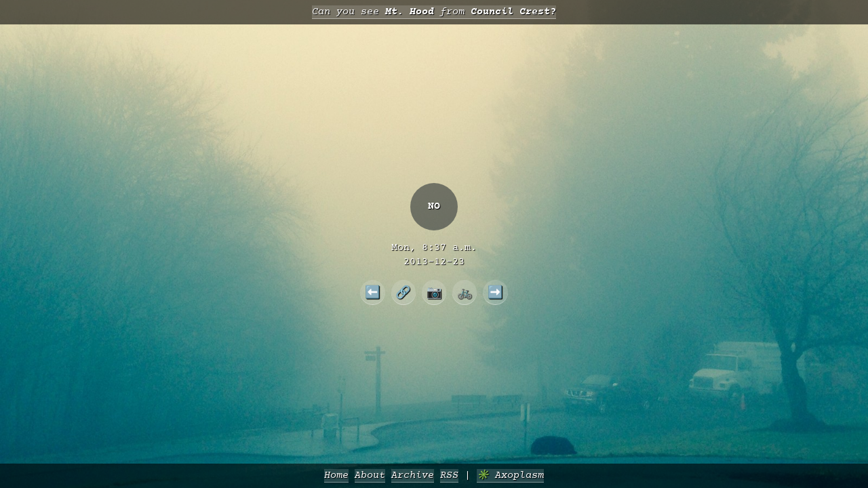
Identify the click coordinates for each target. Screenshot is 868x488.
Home (336, 475)
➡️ (495, 292)
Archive (413, 475)
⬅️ (373, 292)
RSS (449, 475)
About (370, 475)
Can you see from (434, 12)
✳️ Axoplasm (510, 475)
